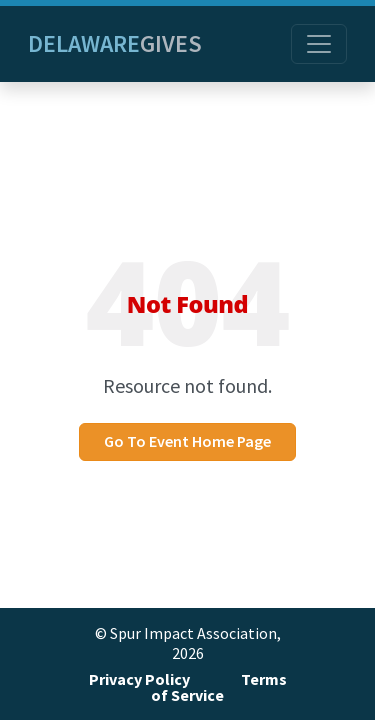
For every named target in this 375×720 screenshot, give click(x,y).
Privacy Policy (139, 679)
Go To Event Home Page (187, 441)
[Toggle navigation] (319, 44)
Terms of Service (219, 687)
